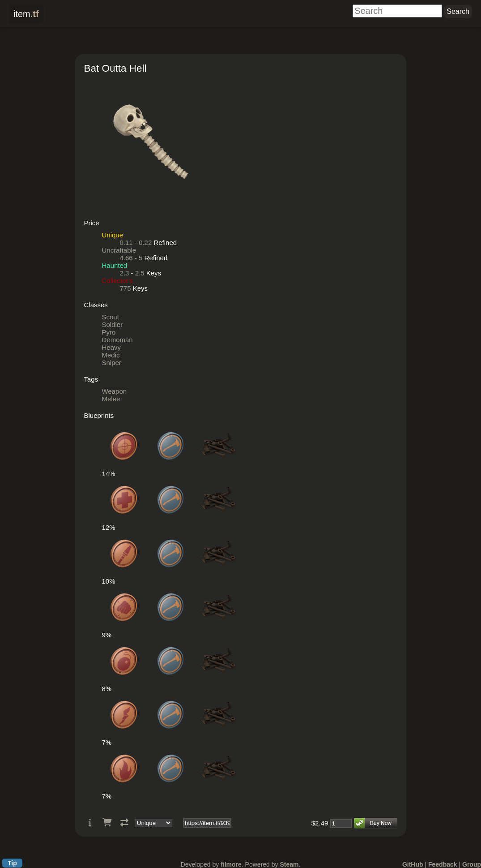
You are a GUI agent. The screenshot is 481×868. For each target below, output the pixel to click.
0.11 (126, 243)
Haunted (115, 265)
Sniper (112, 363)
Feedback (443, 864)
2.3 (125, 273)
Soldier (113, 324)
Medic (111, 355)
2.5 (140, 273)
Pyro (109, 332)
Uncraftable (119, 250)
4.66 (126, 258)
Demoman (117, 340)
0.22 (145, 243)
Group (472, 864)
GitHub (413, 864)
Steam (289, 864)
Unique (113, 235)
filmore (231, 864)
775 (126, 288)
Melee (111, 399)
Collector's (118, 281)
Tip (12, 863)
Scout (111, 317)
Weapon (115, 391)
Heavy (112, 347)
